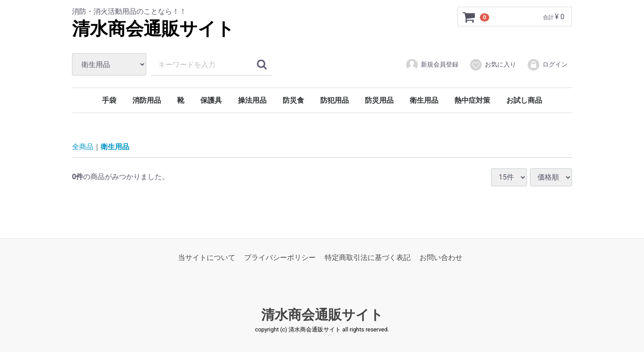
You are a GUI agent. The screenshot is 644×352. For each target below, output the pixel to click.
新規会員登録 (432, 65)
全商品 (83, 147)
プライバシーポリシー (280, 258)
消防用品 (147, 100)
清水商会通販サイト (153, 29)
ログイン (547, 65)
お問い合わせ (441, 258)
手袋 (109, 100)
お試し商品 (524, 100)
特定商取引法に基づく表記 (368, 258)
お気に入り (493, 65)
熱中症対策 (472, 100)
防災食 (293, 100)
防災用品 (379, 100)
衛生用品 (424, 100)
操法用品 (252, 100)
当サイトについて (207, 258)
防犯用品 (335, 100)
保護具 (211, 100)
